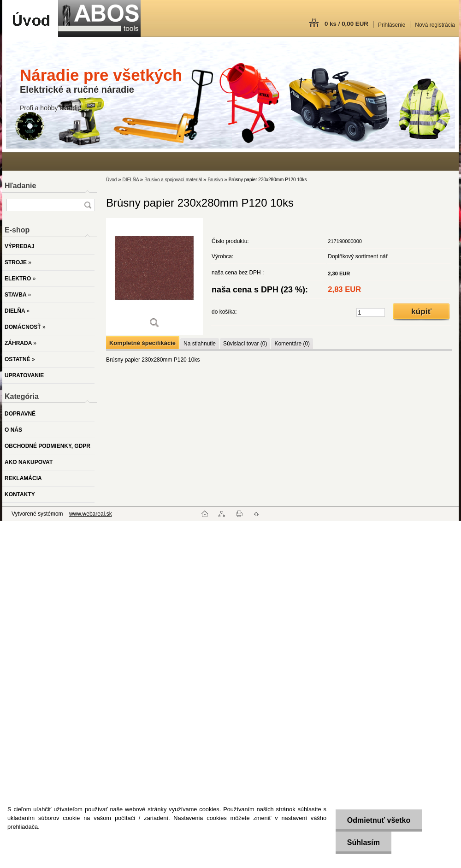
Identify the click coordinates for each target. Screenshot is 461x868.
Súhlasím (363, 842)
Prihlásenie (392, 25)
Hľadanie (20, 186)
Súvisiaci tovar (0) (245, 344)
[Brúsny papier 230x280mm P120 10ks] (154, 276)
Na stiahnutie (200, 344)
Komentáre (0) (292, 344)
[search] (88, 205)
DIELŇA (130, 180)
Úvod (111, 180)
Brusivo (215, 180)
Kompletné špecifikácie (142, 343)
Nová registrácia (435, 25)
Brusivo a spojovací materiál (173, 180)
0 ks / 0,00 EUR (346, 24)
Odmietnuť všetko (378, 820)
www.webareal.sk (91, 514)
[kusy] (371, 312)
